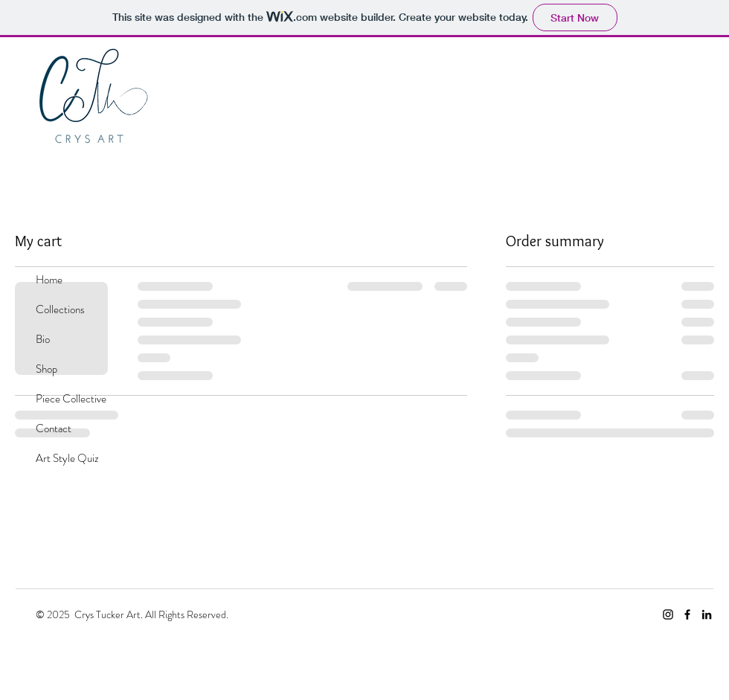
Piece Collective (71, 399)
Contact (54, 428)
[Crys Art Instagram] (668, 614)
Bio (43, 339)
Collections (60, 309)
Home (49, 280)
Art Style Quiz (67, 458)
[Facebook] (687, 614)
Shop (46, 369)
